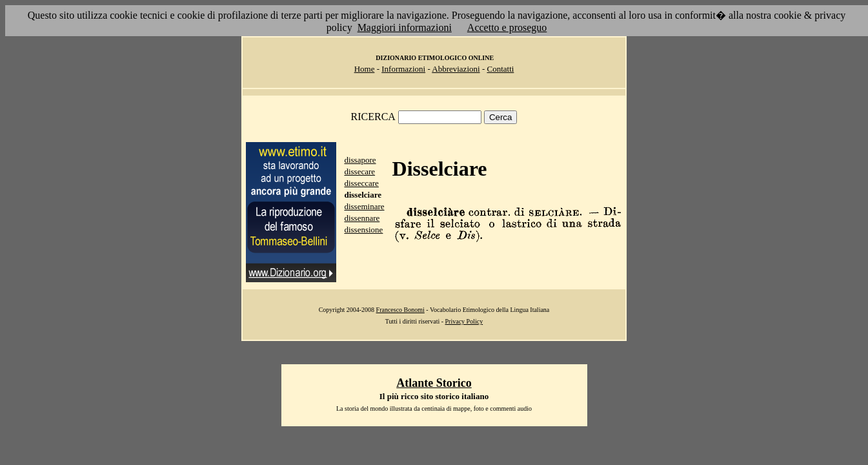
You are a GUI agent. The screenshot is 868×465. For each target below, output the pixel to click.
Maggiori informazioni (405, 27)
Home (365, 69)
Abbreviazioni (456, 69)
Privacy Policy (464, 321)
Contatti (500, 69)
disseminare (364, 206)
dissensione (363, 230)
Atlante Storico (434, 383)
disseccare (361, 183)
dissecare (359, 171)
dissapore (360, 160)
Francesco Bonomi (400, 310)
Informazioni (403, 69)
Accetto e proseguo (507, 27)
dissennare (362, 218)
